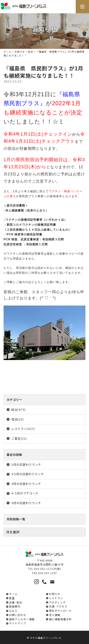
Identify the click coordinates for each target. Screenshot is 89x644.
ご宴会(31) (19, 438)
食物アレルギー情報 (22, 619)
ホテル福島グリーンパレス (46, 638)
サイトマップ (18, 623)
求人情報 (55, 615)
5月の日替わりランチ (26, 465)
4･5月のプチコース (25, 493)
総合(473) (19, 410)
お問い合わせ (18, 615)
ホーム (7, 52)
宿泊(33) (18, 419)
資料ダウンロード (60, 611)
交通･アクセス (58, 606)
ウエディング (57, 602)
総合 (31, 52)
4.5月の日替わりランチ (28, 474)
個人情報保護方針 (60, 619)
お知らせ (20, 52)
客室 (12, 598)
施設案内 (15, 606)
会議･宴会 (16, 602)
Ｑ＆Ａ (13, 611)
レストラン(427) (23, 429)
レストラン (56, 598)
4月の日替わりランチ (26, 484)
